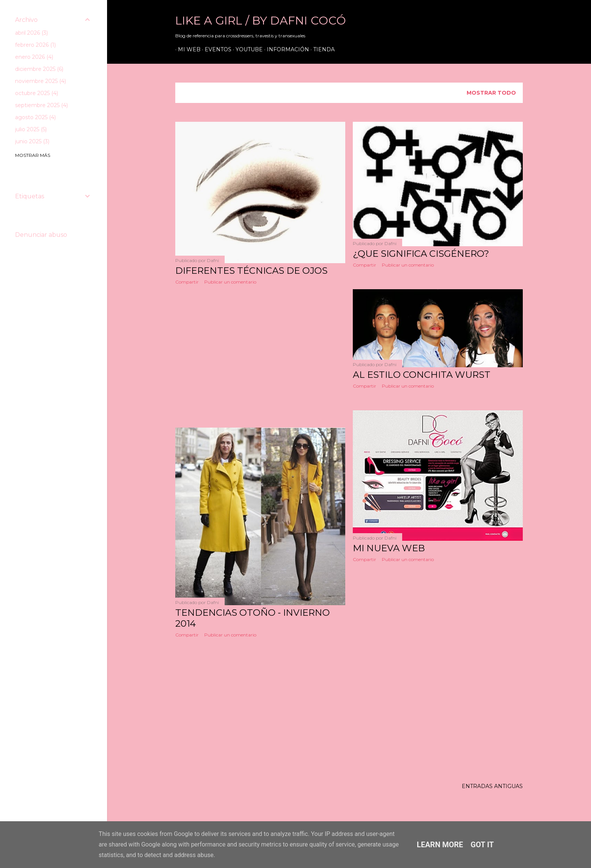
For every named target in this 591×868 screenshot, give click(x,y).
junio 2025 (32, 141)
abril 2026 (31, 33)
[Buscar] (511, 23)
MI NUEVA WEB (389, 548)
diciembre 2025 (39, 69)
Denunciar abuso (41, 235)
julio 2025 (31, 129)
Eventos (215, 49)
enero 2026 (34, 57)
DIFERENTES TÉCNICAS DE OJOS (251, 271)
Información (285, 49)
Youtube (247, 49)
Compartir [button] (187, 282)
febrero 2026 (35, 45)
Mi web (187, 49)
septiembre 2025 (41, 105)
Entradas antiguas (492, 786)
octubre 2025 (37, 93)
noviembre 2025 (41, 81)
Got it (482, 845)
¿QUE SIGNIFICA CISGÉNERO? (421, 254)
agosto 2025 (35, 117)
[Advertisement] (260, 356)
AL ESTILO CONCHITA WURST (422, 375)
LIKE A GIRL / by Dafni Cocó (261, 21)
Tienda (321, 49)
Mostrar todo (491, 93)
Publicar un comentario (230, 282)
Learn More (440, 845)
